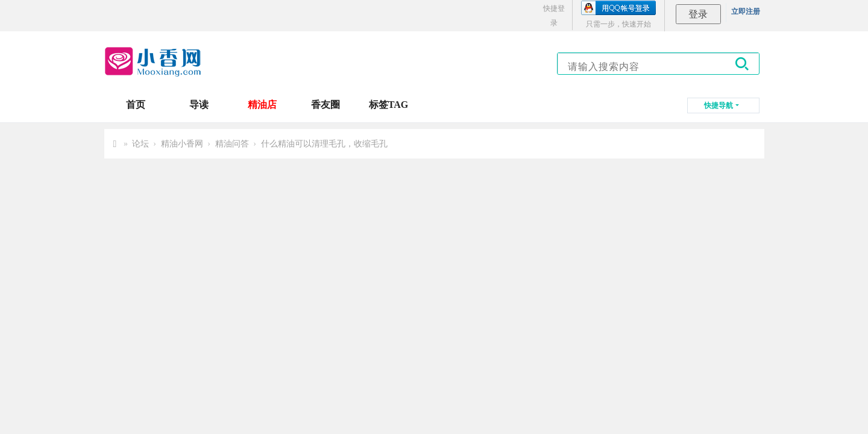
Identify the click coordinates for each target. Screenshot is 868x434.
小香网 (115, 144)
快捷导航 (719, 105)
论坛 (140, 144)
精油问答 (232, 144)
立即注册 (746, 11)
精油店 (262, 105)
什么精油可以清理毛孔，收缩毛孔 (324, 144)
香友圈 (325, 105)
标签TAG (388, 105)
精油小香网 (182, 144)
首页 (136, 105)
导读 (199, 105)
